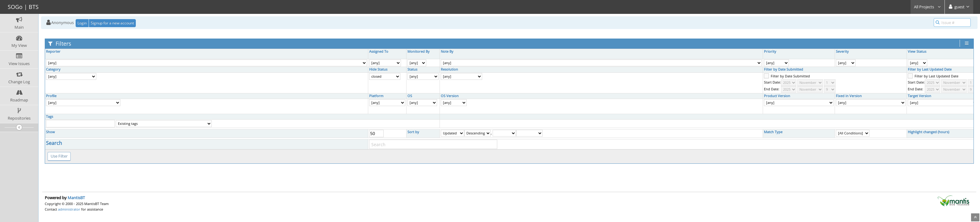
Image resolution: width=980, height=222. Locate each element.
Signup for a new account (112, 23)
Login (82, 23)
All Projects (928, 7)
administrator (69, 209)
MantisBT (76, 198)
